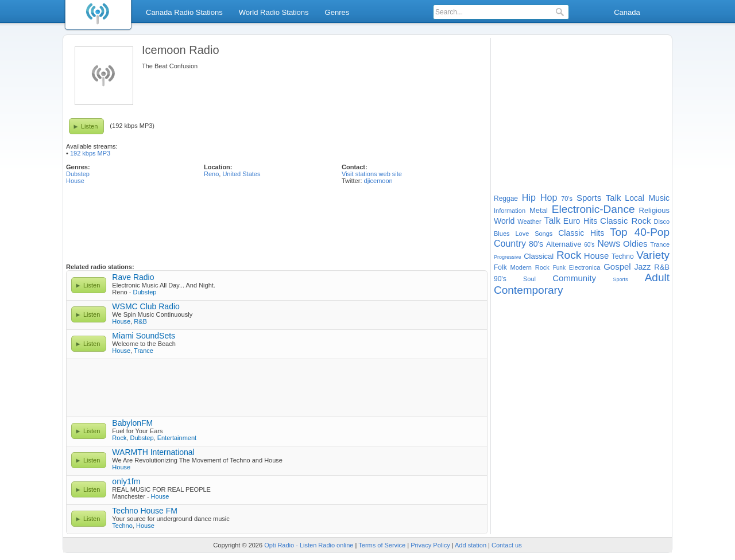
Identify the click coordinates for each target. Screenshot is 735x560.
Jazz (643, 267)
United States (241, 174)
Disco (662, 221)
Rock (119, 438)
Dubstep (78, 174)
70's (567, 199)
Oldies (635, 244)
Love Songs (534, 234)
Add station (471, 545)
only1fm (126, 481)
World (504, 221)
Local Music (647, 198)
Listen (89, 126)
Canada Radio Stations (184, 12)
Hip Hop (540, 198)
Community (574, 278)
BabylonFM (132, 423)
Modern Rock (530, 267)
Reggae (506, 199)
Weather (529, 221)
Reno (211, 174)
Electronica (585, 267)
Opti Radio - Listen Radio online (309, 545)
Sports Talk (599, 198)
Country (510, 244)
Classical (539, 256)
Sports (620, 279)
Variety (653, 255)
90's (500, 279)
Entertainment (177, 438)
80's (536, 244)
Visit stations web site (372, 174)
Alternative (564, 244)
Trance (144, 351)
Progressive (508, 257)
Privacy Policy (430, 545)
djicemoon (378, 181)
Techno (122, 526)
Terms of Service (382, 545)
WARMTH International (153, 452)
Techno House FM (145, 511)
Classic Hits (581, 233)
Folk (500, 267)
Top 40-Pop (640, 232)
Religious (654, 210)
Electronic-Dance (593, 209)
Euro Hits (580, 221)
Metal (539, 210)
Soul (529, 279)
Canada (627, 12)
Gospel (617, 267)
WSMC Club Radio (146, 306)
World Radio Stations (274, 12)
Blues (502, 234)
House (75, 181)
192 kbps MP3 (90, 153)
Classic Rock (626, 221)
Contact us (507, 545)
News (609, 244)
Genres (337, 12)
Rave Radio (133, 277)
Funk (559, 268)
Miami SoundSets (144, 336)
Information (510, 211)
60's (589, 245)
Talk (552, 221)
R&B (140, 321)
